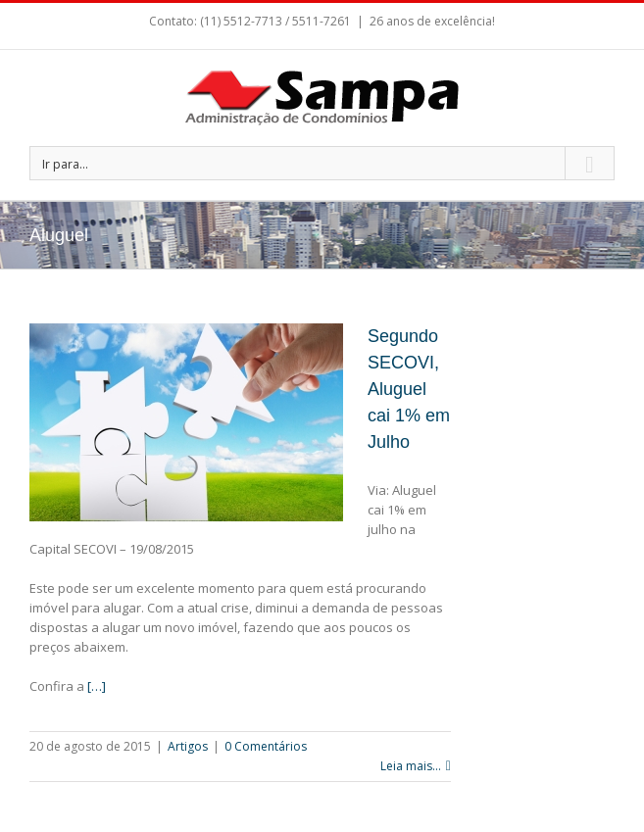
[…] (97, 686)
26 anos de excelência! (432, 21)
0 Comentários (266, 746)
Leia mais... (411, 766)
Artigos (188, 746)
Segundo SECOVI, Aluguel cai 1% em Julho (409, 389)
